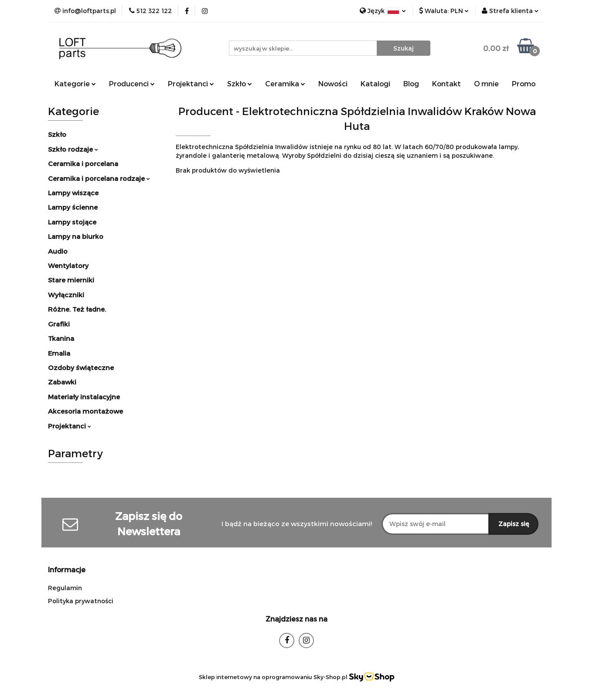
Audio (58, 251)
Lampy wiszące (73, 193)
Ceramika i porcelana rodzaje (99, 178)
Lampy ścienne (73, 207)
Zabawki (62, 382)
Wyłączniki (66, 295)
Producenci (132, 83)
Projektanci (191, 83)
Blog (411, 83)
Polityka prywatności (81, 601)
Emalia (59, 353)
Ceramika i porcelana (83, 163)
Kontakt (446, 83)
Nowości (333, 83)
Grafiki (59, 324)
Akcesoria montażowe (85, 411)
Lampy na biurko (76, 236)
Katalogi (375, 83)
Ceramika (285, 83)
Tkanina (61, 338)
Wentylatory (68, 265)
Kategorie (75, 83)
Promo (524, 83)
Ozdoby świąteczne (81, 367)
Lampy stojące (72, 222)
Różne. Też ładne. (77, 309)
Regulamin (65, 588)
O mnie (486, 83)
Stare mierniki (71, 280)
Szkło (240, 83)
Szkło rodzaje (73, 149)
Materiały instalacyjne (84, 397)
